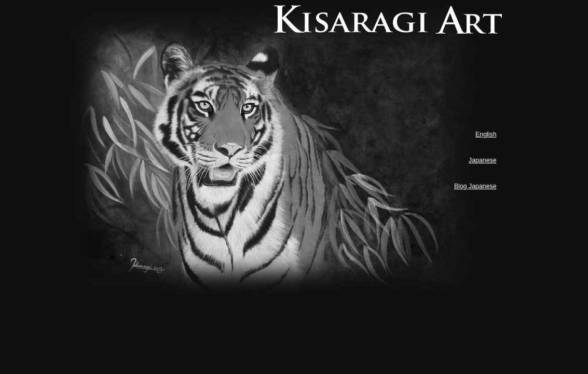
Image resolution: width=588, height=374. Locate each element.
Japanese (482, 160)
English (486, 134)
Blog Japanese (475, 186)
